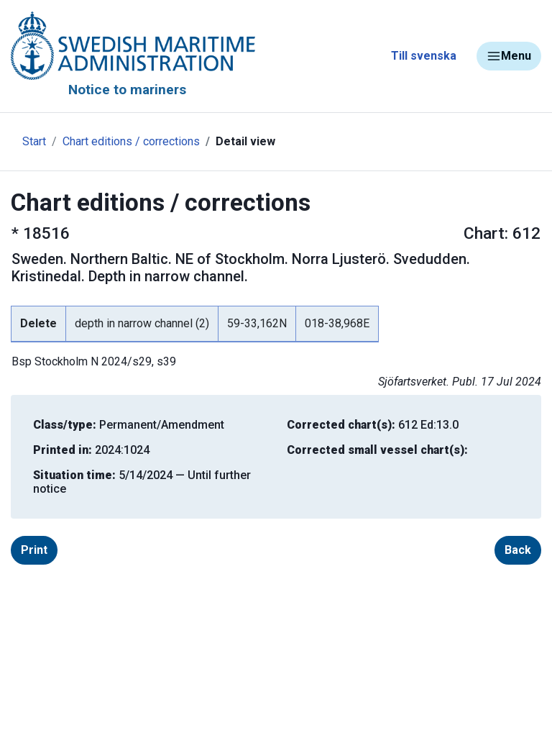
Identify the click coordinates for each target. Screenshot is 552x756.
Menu (509, 56)
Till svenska (424, 56)
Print (34, 550)
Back (518, 550)
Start (34, 141)
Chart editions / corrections (131, 141)
